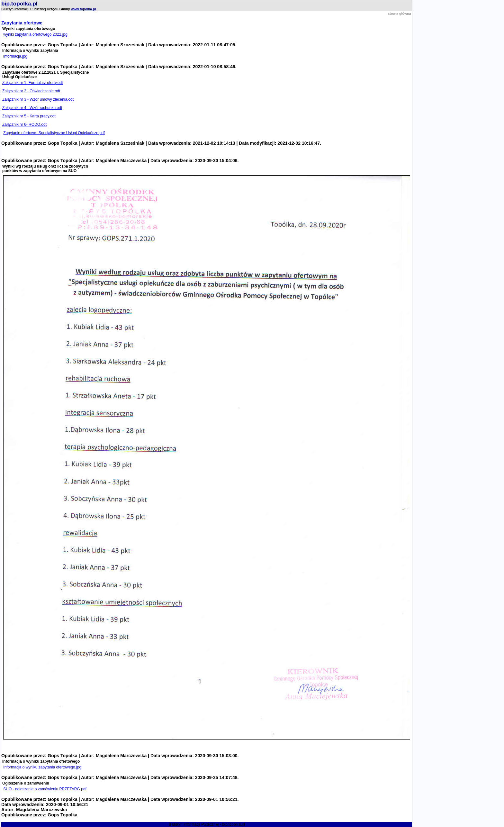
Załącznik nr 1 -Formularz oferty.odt (33, 83)
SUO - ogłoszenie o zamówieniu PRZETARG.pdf (45, 789)
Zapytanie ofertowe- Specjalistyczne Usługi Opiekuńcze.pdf (54, 133)
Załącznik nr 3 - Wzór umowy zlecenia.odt (38, 99)
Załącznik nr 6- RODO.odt (24, 124)
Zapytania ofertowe (22, 23)
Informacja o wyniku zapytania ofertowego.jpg (42, 767)
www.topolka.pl (84, 9)
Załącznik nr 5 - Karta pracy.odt (29, 116)
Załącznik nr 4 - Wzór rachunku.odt (32, 108)
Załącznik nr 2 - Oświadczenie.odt (31, 91)
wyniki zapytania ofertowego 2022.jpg (35, 34)
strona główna (399, 14)
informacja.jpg (15, 56)
